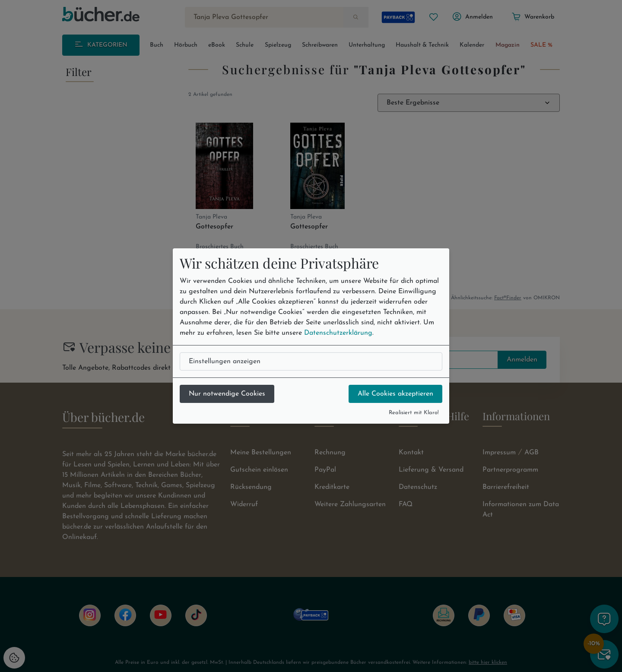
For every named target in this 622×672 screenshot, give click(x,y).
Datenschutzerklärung (338, 333)
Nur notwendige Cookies (227, 394)
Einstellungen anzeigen (225, 361)
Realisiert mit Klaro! (414, 413)
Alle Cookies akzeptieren (395, 394)
